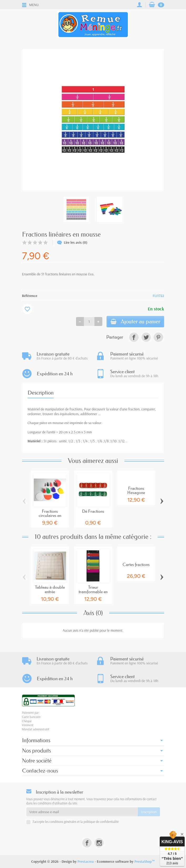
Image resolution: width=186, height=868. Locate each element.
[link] (134, 338)
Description (41, 393)
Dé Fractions (93, 512)
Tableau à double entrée (50, 590)
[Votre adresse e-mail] (82, 812)
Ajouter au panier (134, 322)
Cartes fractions (136, 565)
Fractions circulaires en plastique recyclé (50, 516)
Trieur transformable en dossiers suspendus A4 (93, 594)
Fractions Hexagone (136, 491)
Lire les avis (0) (72, 242)
